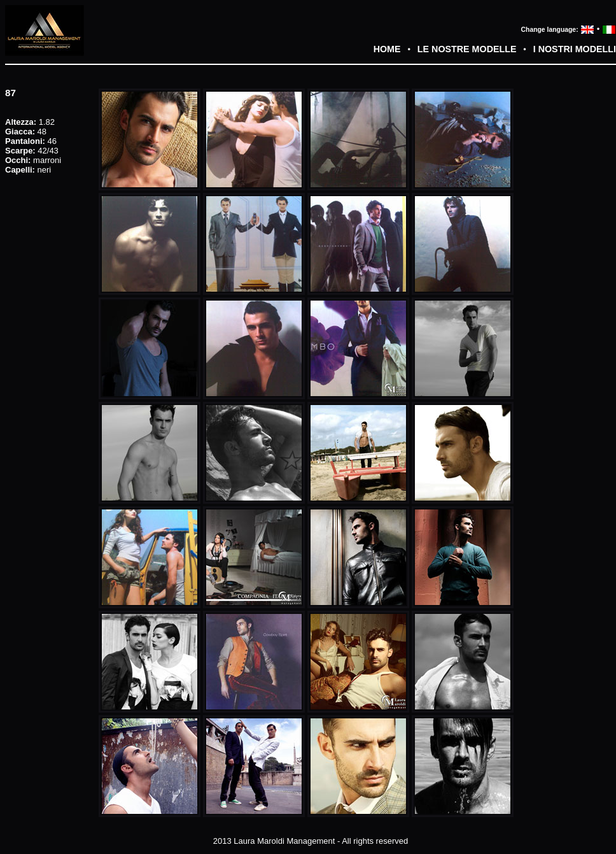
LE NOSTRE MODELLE (467, 49)
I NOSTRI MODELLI (575, 49)
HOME (387, 49)
